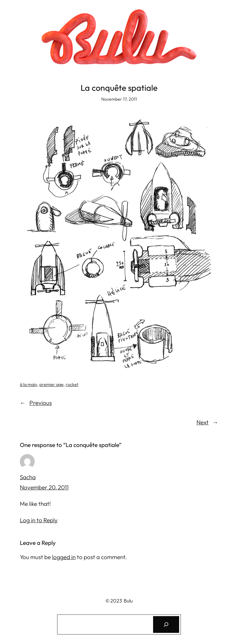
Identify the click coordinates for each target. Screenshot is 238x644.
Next (203, 422)
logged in (64, 557)
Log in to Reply (39, 520)
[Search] (166, 624)
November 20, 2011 (44, 487)
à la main (29, 384)
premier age (51, 384)
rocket (72, 384)
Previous (41, 403)
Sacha (28, 477)
